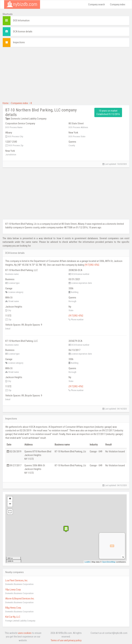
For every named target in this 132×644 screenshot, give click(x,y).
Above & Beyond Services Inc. (20, 599)
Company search (97, 4)
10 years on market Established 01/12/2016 (108, 112)
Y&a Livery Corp (13, 590)
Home (6, 103)
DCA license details (23, 32)
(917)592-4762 (92, 265)
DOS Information (21, 20)
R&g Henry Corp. (13, 608)
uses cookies (25, 633)
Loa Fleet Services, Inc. (17, 580)
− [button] (10, 504)
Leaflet (87, 562)
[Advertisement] (66, 74)
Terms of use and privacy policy (66, 640)
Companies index (20, 103)
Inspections (19, 42)
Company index (118, 4)
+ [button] (10, 499)
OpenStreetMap (109, 562)
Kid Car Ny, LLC (13, 617)
